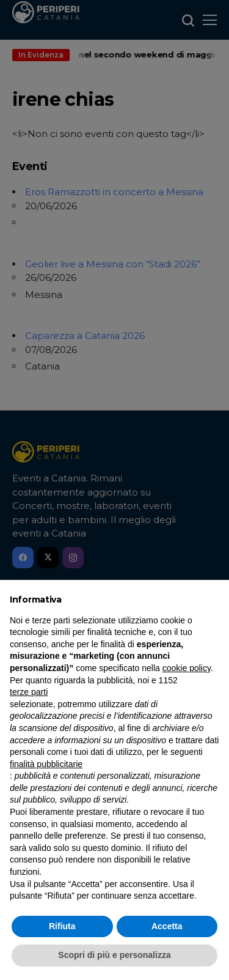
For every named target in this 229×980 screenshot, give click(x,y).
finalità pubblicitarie (46, 764)
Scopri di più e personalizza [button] (114, 955)
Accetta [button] (167, 926)
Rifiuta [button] (62, 926)
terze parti (29, 692)
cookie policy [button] (187, 668)
